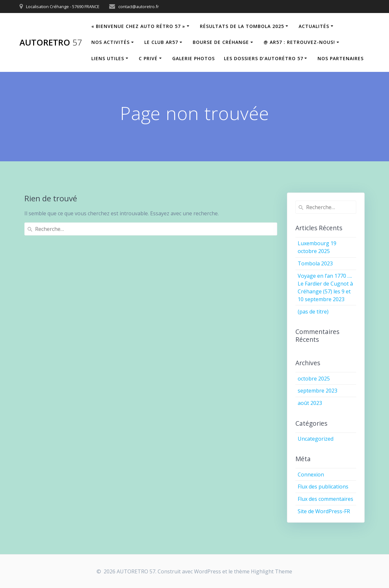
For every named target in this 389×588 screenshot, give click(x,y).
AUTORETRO (51, 43)
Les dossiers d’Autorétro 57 (264, 58)
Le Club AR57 (161, 42)
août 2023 (310, 403)
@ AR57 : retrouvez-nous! (299, 42)
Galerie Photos (194, 58)
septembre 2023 (318, 391)
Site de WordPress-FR (324, 511)
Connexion (311, 474)
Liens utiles (108, 58)
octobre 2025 (314, 379)
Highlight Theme (272, 571)
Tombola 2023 (315, 263)
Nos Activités (110, 42)
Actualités (314, 26)
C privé (148, 58)
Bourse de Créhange (221, 42)
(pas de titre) (313, 312)
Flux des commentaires (325, 499)
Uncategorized (316, 439)
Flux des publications (323, 487)
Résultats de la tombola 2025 (242, 26)
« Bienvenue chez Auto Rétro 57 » (138, 26)
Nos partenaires (341, 58)
